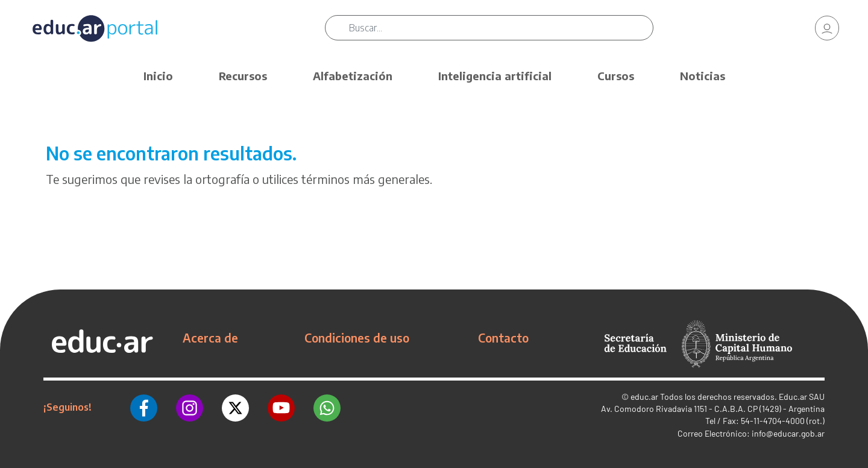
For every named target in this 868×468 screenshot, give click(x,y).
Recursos (243, 76)
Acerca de (210, 338)
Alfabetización (353, 76)
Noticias (703, 76)
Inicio (158, 76)
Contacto (503, 338)
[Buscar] (506, 30)
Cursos (616, 76)
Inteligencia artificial (495, 76)
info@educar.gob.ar (788, 433)
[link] (827, 30)
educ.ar (644, 397)
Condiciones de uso (357, 338)
